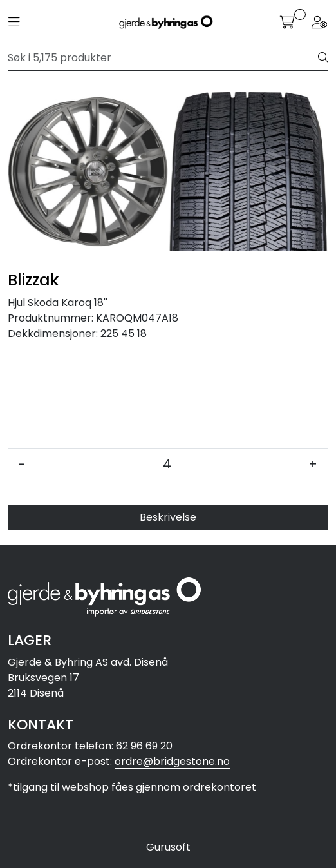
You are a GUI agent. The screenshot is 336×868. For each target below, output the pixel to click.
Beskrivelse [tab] (168, 517)
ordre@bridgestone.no (172, 761)
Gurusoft (168, 847)
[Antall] (167, 464)
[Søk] (163, 58)
